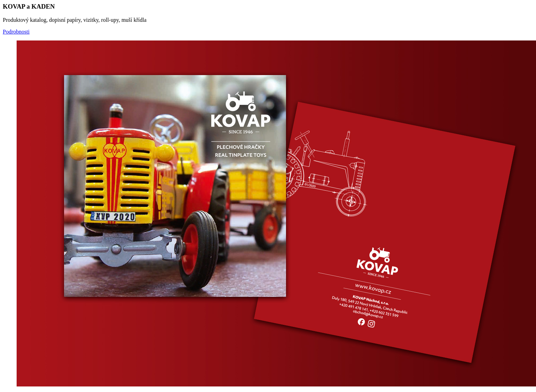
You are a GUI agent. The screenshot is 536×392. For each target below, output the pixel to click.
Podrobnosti (16, 32)
